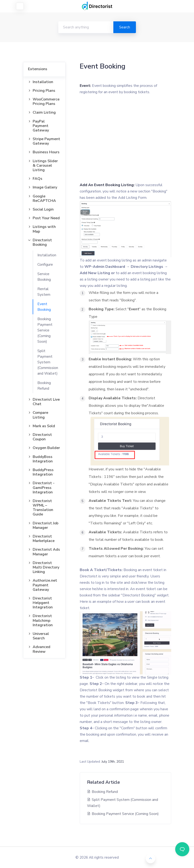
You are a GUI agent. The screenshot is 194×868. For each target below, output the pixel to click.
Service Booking (44, 277)
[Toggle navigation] (20, 6)
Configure (45, 265)
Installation (47, 255)
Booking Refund (44, 386)
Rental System (44, 292)
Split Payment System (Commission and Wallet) (48, 362)
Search (125, 27)
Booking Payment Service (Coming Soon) (45, 330)
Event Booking (44, 307)
